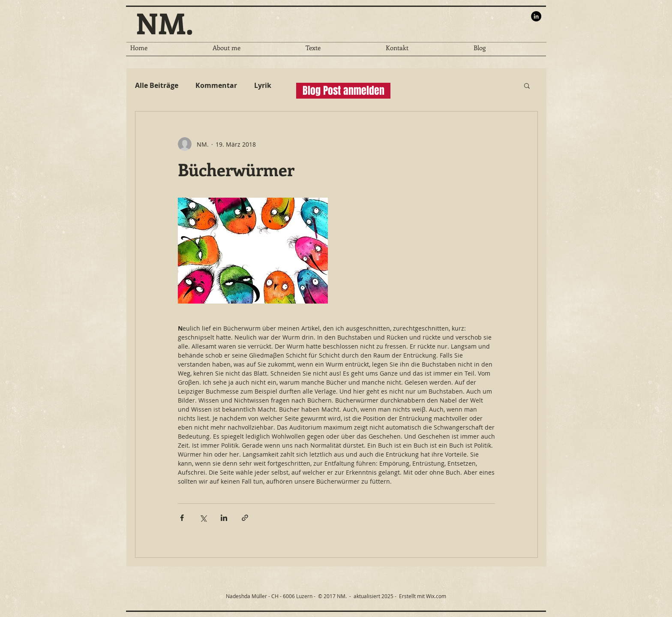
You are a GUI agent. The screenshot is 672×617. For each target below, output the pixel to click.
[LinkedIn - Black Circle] (536, 16)
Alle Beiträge (157, 85)
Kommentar (216, 85)
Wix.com (436, 596)
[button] (527, 85)
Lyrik (263, 85)
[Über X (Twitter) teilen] (203, 518)
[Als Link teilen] (245, 518)
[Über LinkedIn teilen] (224, 518)
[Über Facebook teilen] (182, 518)
